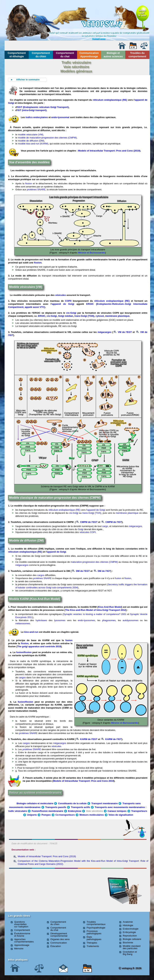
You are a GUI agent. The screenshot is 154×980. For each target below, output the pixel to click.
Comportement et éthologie (17, 55)
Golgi (81, 529)
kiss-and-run (31, 632)
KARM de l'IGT (111, 739)
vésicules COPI (88, 532)
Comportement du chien (41, 55)
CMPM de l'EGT (87, 522)
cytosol (100, 316)
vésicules (61, 295)
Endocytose (75, 811)
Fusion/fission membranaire (47, 811)
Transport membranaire (104, 803)
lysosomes (60, 620)
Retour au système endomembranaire (35, 793)
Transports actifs (80, 807)
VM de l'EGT (123, 332)
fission (29, 184)
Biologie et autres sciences (113, 55)
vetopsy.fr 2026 (130, 968)
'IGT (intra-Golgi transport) (32, 110)
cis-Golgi (71, 313)
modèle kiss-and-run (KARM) (33, 144)
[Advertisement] (31, 890)
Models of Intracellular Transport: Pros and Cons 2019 (83, 781)
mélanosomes (23, 623)
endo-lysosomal (61, 117)
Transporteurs (139, 811)
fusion (118, 578)
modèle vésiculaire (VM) (30, 135)
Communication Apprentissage (89, 55)
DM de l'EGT (81, 571)
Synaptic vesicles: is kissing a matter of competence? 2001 (95, 614)
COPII (68, 301)
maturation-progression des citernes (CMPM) (94, 562)
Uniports (32, 815)
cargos (41, 575)
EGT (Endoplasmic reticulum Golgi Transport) (43, 107)
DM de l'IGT (102, 571)
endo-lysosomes (86, 620)
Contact (142, 832)
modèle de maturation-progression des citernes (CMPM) (47, 138)
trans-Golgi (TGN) (84, 316)
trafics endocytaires (37, 117)
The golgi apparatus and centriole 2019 (39, 646)
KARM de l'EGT (87, 739)
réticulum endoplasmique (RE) (110, 100)
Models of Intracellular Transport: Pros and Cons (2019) (109, 151)
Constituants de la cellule (72, 803)
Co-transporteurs (65, 815)
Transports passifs (56, 807)
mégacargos (105, 332)
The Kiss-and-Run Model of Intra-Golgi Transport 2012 (96, 610)
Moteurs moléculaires (92, 815)
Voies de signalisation (121, 815)
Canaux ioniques (117, 811)
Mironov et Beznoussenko (92, 253)
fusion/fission (24, 652)
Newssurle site (142, 13)
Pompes (46, 815)
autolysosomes (130, 620)
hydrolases (41, 620)
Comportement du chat (65, 55)
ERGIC (42, 316)
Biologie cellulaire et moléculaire (35, 803)
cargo (105, 526)
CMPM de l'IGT (112, 522)
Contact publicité (116, 885)
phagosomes (109, 620)
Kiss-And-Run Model (110, 607)
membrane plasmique (117, 316)
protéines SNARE (36, 189)
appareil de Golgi (63, 304)
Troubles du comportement (137, 55)
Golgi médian (66, 316)
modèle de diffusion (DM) (31, 141)
